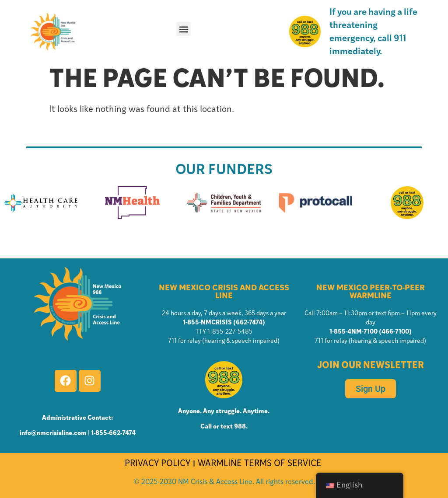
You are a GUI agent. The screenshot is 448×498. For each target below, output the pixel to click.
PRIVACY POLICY (157, 464)
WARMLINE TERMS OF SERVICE (261, 464)
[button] (184, 29)
